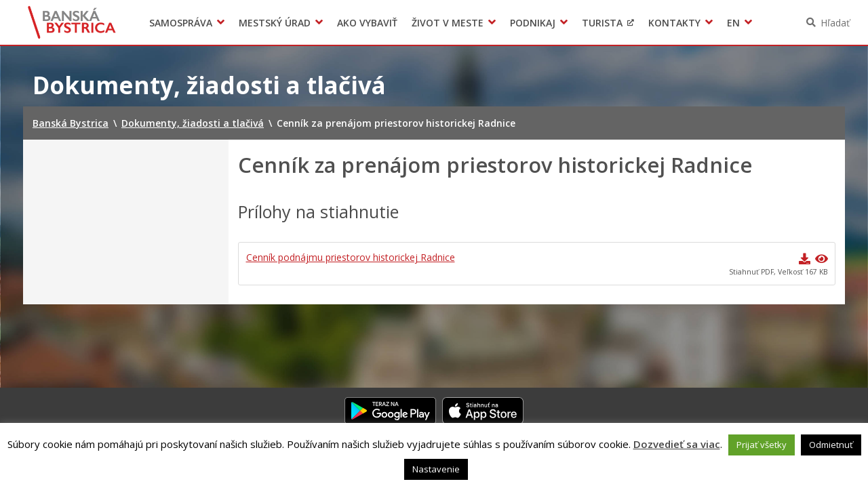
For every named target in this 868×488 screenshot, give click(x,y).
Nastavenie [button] (436, 469)
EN (733, 23)
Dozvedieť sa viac (677, 444)
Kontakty (674, 23)
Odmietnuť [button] (831, 445)
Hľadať (835, 23)
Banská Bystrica (72, 22)
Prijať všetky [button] (762, 445)
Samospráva (181, 23)
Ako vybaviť (367, 23)
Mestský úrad (275, 23)
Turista (602, 23)
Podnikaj (533, 23)
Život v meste (448, 23)
